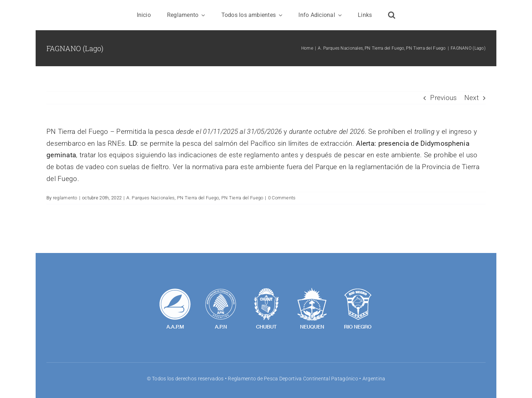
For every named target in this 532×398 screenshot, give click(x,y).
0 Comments (282, 198)
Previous (443, 98)
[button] (392, 15)
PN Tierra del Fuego (198, 198)
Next (472, 98)
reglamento (65, 198)
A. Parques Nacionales (150, 198)
